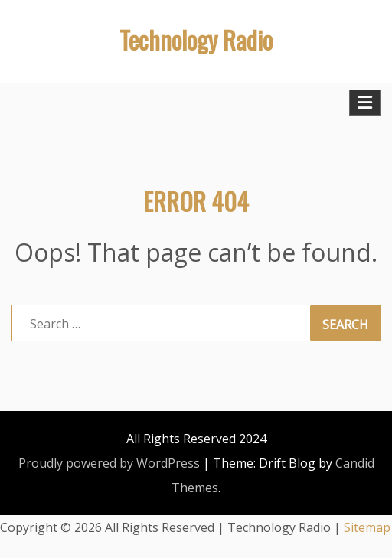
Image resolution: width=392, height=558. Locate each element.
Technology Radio (196, 39)
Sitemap (367, 527)
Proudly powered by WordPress (109, 463)
